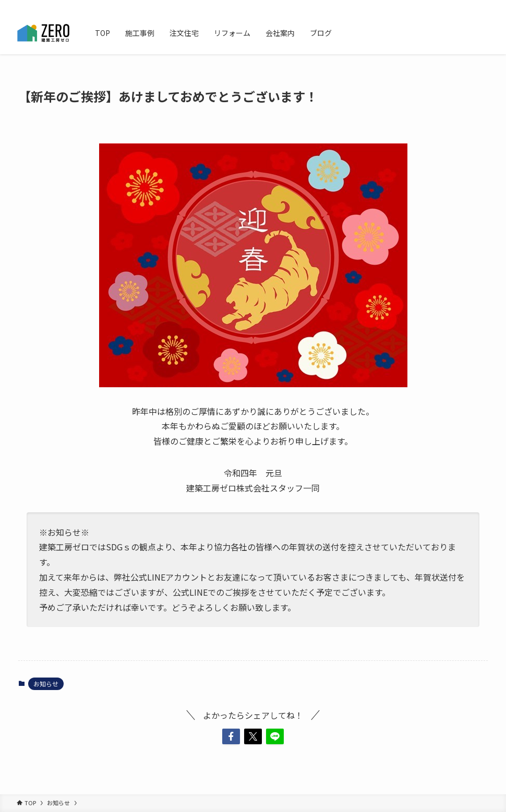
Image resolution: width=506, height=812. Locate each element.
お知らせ (46, 684)
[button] (231, 736)
